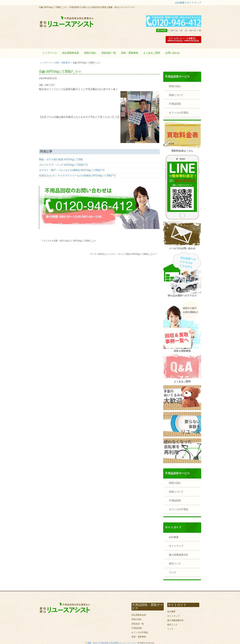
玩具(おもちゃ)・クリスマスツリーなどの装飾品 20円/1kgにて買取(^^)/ (77, 175)
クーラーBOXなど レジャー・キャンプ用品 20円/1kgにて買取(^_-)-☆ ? (123, 254)
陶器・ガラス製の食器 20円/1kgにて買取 (61, 159)
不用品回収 (175, 104)
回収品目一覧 (109, 53)
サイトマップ (194, 3)
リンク (173, 572)
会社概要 (180, 3)
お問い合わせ (173, 53)
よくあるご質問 (152, 53)
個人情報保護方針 (179, 555)
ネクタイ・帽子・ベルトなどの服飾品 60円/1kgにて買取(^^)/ (72, 170)
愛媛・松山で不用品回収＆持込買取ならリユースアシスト (112, 643)
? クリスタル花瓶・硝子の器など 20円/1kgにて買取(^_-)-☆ (69, 241)
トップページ (50, 53)
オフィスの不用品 (179, 113)
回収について (176, 95)
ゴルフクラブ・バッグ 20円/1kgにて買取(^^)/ (63, 165)
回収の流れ (90, 53)
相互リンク (175, 564)
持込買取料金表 (71, 53)
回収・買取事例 (130, 53)
